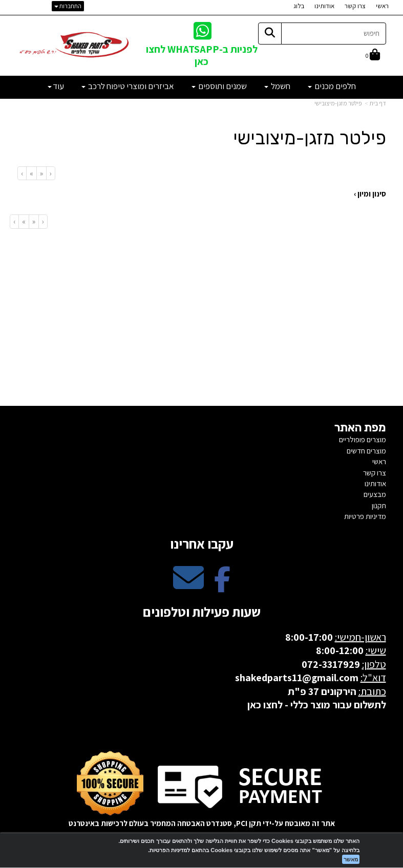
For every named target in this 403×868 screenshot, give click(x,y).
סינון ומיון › (370, 194)
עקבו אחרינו (202, 544)
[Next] (31, 173)
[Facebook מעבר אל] (222, 586)
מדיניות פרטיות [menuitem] (365, 516)
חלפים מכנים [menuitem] (332, 86)
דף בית (378, 103)
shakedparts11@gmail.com (297, 678)
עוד (56, 86)
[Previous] (41, 173)
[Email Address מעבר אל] (188, 586)
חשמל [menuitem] (277, 86)
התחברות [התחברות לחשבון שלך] (68, 6)
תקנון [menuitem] (379, 505)
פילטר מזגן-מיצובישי (338, 103)
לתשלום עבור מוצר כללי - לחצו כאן (317, 705)
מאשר (351, 859)
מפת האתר (360, 428)
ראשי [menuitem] (382, 6)
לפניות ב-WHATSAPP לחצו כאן (202, 55)
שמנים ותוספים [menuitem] (219, 86)
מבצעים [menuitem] (375, 494)
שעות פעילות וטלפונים (202, 612)
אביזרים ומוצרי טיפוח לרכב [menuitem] (128, 86)
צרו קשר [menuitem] (355, 6)
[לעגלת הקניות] (373, 56)
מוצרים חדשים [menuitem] (366, 451)
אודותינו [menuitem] (324, 6)
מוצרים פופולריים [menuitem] (363, 439)
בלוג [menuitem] (299, 6)
